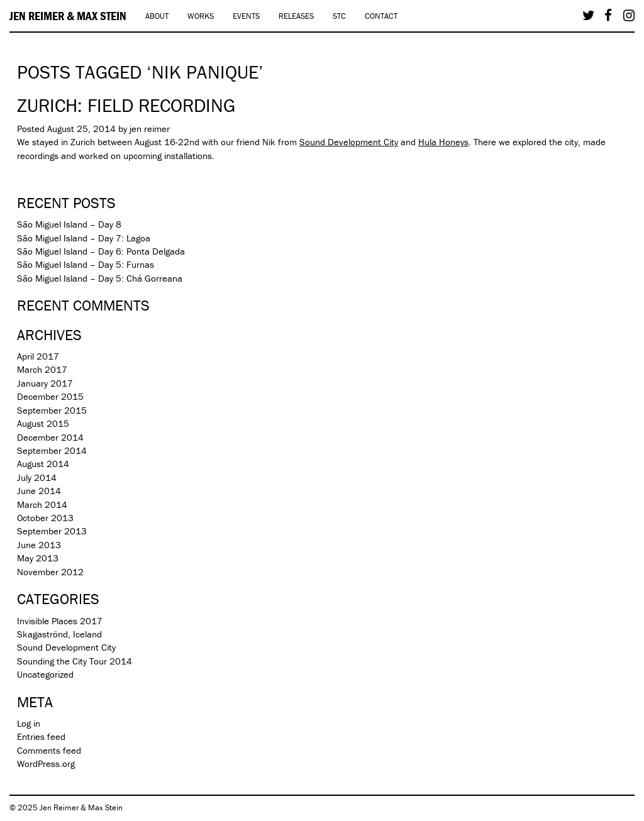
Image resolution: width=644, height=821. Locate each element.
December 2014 (50, 437)
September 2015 (52, 410)
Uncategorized (45, 674)
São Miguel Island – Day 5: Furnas (86, 264)
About (157, 16)
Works (201, 16)
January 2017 (45, 383)
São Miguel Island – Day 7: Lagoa (84, 238)
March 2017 (42, 369)
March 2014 (42, 504)
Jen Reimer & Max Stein (68, 16)
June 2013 (39, 545)
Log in (29, 723)
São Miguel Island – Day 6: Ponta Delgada (101, 251)
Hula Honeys (443, 142)
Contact (381, 16)
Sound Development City (349, 142)
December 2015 (50, 396)
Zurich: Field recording (126, 105)
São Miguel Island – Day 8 (69, 224)
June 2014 (39, 491)
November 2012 (50, 572)
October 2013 (45, 518)
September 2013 (52, 531)
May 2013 (38, 558)
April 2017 (38, 356)
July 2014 (37, 477)
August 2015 (43, 423)
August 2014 (43, 464)
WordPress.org (46, 763)
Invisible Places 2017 (60, 621)
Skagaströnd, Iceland (59, 634)
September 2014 (52, 450)
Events (246, 16)
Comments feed (49, 750)
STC (339, 16)
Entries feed (41, 736)
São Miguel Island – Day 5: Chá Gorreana (100, 278)
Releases (296, 16)
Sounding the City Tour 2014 (75, 661)
